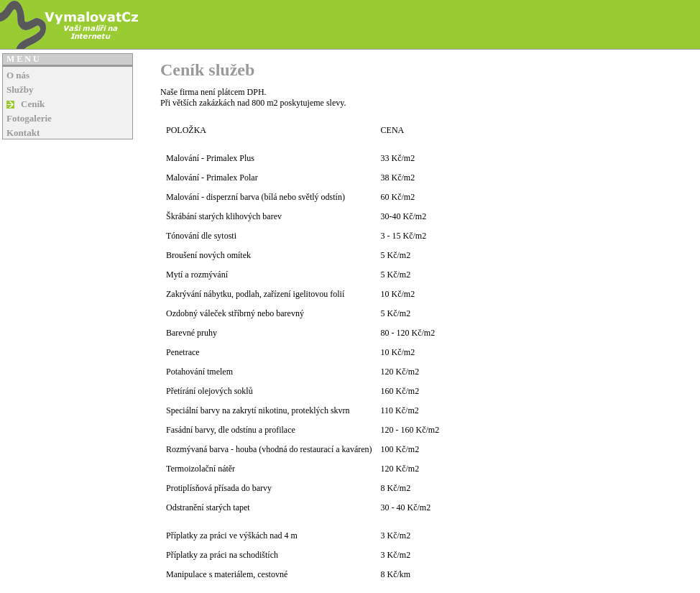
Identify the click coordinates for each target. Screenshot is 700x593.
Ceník (33, 104)
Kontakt (23, 133)
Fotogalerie (29, 118)
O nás (18, 75)
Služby (20, 89)
